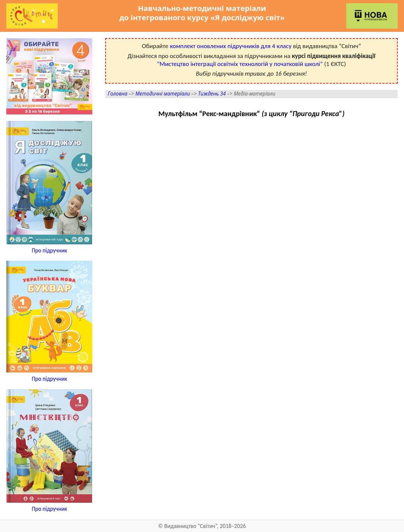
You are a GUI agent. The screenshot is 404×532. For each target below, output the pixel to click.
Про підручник (49, 251)
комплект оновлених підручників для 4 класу (231, 46)
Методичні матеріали (163, 94)
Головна (118, 94)
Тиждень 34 (212, 94)
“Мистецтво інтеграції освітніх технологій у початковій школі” (240, 64)
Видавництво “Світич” (191, 526)
